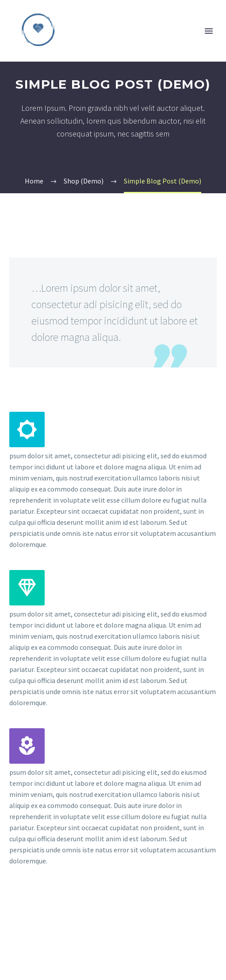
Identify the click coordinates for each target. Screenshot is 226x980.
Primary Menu (209, 31)
